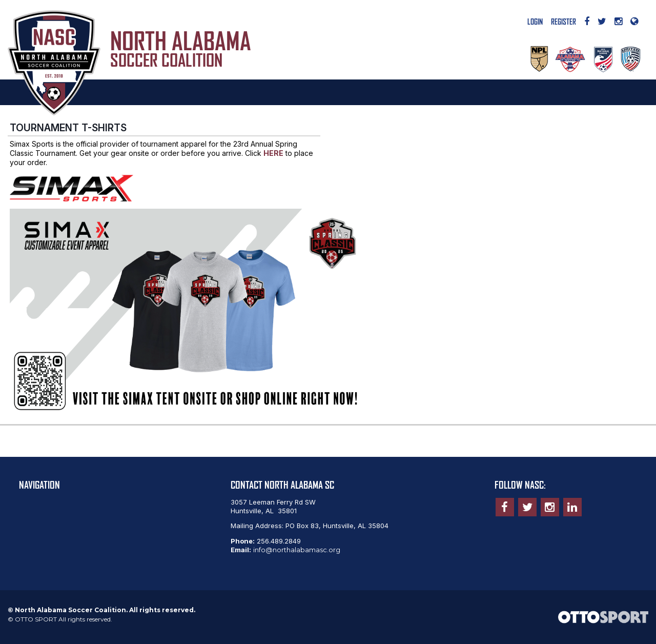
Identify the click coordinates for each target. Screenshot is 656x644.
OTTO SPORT (36, 619)
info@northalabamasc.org (297, 550)
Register (563, 22)
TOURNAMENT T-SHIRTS (68, 128)
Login (535, 22)
